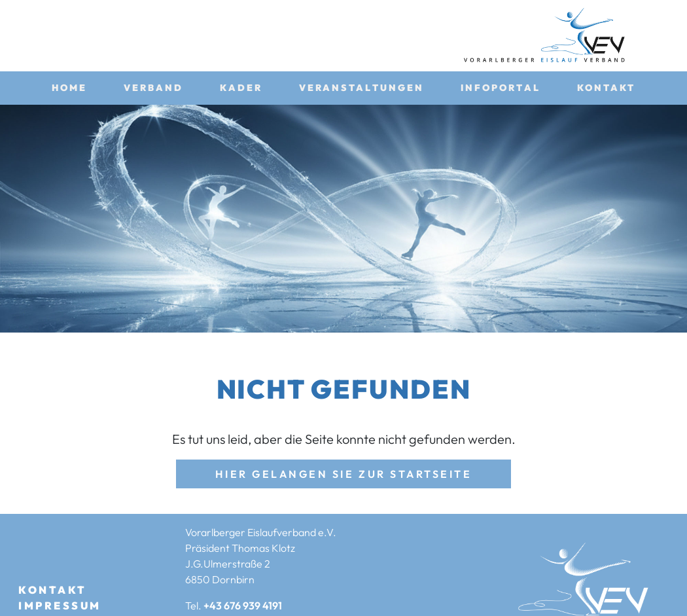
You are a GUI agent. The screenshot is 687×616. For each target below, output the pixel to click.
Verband (154, 88)
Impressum (60, 606)
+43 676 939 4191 (243, 606)
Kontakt (607, 88)
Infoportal (501, 88)
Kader (241, 88)
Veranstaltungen (361, 88)
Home (69, 88)
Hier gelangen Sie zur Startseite (344, 474)
